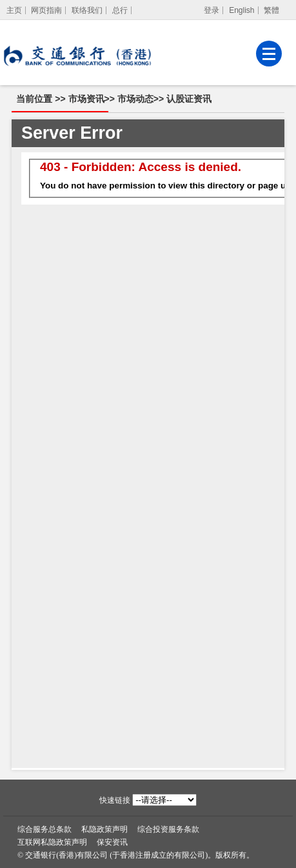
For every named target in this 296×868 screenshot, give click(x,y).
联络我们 (87, 10)
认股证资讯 (189, 99)
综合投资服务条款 (168, 829)
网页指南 (46, 10)
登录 (212, 10)
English (242, 10)
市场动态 (135, 99)
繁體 (271, 10)
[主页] (15, 10)
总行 (120, 10)
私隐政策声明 (104, 829)
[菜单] (269, 54)
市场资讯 (86, 99)
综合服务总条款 (44, 829)
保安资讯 (112, 842)
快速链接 (115, 800)
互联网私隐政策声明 (52, 842)
